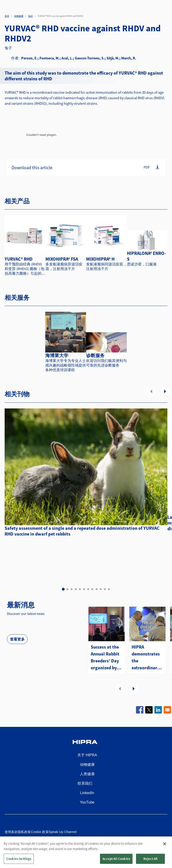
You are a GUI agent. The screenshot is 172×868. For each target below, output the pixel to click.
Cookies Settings (19, 863)
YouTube (87, 802)
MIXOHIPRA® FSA (62, 259)
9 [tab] (97, 589)
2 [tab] (67, 589)
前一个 (151, 391)
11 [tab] (105, 589)
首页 (7, 16)
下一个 (165, 391)
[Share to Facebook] (140, 710)
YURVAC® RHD (19, 259)
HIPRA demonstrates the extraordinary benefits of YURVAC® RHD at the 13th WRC (146, 658)
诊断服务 (95, 355)
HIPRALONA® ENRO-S (146, 256)
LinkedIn (87, 793)
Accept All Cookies (116, 863)
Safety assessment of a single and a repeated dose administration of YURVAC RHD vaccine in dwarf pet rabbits (82, 531)
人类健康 (87, 774)
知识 (30, 16)
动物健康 (19, 16)
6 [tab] (84, 589)
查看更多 (17, 639)
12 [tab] (109, 589)
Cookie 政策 (40, 832)
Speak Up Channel (63, 832)
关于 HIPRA (87, 755)
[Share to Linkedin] (158, 710)
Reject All (151, 863)
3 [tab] (72, 589)
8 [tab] (92, 589)
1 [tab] (63, 589)
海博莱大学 (57, 355)
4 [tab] (76, 589)
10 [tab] (101, 589)
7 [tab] (88, 589)
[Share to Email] (167, 710)
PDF (147, 167)
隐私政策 (24, 832)
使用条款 (11, 832)
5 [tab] (80, 589)
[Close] (165, 848)
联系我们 (85, 783)
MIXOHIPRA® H (100, 259)
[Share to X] (149, 710)
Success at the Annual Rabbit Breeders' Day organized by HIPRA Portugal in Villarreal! (106, 658)
